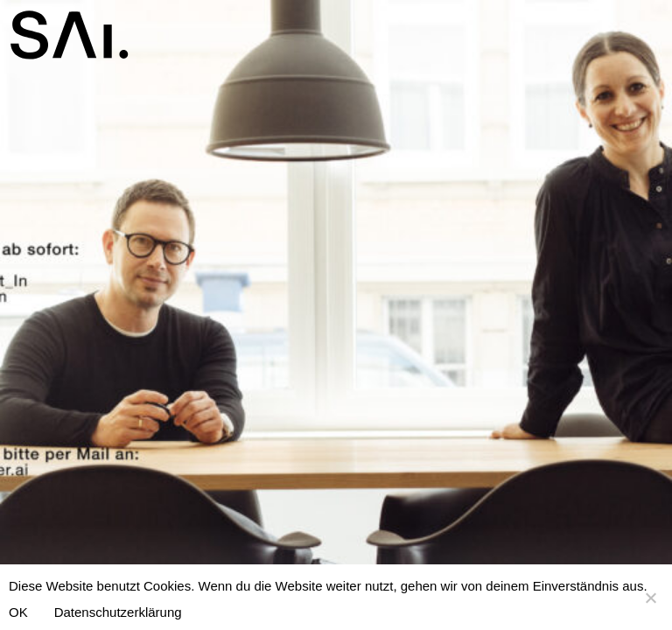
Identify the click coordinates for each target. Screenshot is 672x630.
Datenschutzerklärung (118, 612)
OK (18, 612)
